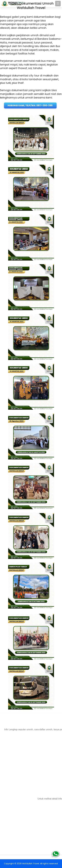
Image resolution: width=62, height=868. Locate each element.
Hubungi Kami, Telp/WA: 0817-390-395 (30, 105)
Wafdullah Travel (31, 864)
